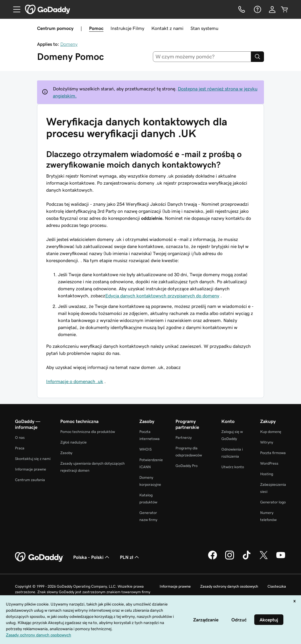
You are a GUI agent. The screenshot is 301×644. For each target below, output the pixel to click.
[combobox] (202, 57)
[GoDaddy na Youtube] (281, 559)
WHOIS (146, 449)
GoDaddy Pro (187, 466)
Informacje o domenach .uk (75, 381)
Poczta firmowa (273, 453)
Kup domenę (271, 432)
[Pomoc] (257, 9)
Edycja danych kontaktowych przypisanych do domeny (162, 296)
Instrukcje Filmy (127, 28)
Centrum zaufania (30, 480)
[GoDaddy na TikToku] (247, 559)
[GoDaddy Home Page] (39, 557)
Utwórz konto (233, 467)
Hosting (267, 474)
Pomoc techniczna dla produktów (88, 432)
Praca (20, 448)
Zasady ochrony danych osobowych (229, 586)
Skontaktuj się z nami (33, 459)
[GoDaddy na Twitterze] (264, 559)
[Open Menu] (14, 9)
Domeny (69, 44)
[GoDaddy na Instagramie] (230, 559)
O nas (20, 438)
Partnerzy (184, 438)
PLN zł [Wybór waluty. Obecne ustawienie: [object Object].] (130, 557)
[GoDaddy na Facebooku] (213, 559)
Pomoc (96, 28)
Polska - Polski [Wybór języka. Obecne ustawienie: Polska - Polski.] (92, 557)
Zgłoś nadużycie (73, 442)
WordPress (269, 463)
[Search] (257, 57)
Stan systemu (204, 28)
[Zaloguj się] (272, 9)
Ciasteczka (277, 586)
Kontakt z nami (167, 28)
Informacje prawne (31, 469)
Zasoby (66, 453)
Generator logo (273, 502)
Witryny (267, 442)
